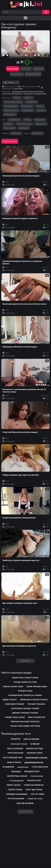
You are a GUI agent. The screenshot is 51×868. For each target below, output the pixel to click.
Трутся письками (16, 799)
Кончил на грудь (35, 748)
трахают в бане (25, 691)
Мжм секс (24, 128)
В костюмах (10, 128)
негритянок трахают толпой (25, 709)
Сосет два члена (34, 790)
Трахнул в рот (34, 780)
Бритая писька (11, 106)
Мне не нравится (22, 62)
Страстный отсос (40, 767)
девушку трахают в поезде (25, 713)
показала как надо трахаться (25, 722)
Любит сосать (14, 785)
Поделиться (38, 69)
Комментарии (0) (33, 74)
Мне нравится (18, 62)
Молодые (16, 771)
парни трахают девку (37, 687)
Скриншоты (26, 69)
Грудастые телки (35, 799)
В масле (35, 744)
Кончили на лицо (24, 124)
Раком (40, 106)
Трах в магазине (16, 753)
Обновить (25, 661)
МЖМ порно (10, 115)
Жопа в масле (14, 762)
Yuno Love (16, 133)
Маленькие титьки (19, 744)
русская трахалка (36, 704)
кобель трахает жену (13, 687)
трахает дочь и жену (15, 717)
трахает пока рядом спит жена (25, 726)
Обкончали (41, 124)
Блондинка (40, 120)
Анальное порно (35, 753)
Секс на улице (37, 794)
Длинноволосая (34, 762)
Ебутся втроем (25, 803)
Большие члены (11, 110)
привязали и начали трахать (34, 700)
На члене (9, 124)
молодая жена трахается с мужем (25, 695)
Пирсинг (41, 110)
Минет (17, 98)
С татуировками (16, 781)
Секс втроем (27, 106)
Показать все (25, 812)
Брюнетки (16, 739)
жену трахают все (37, 717)
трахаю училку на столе (25, 682)
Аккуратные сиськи (17, 776)
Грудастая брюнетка (34, 785)
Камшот (28, 98)
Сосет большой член (13, 758)
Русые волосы (37, 776)
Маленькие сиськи (37, 758)
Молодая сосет (32, 771)
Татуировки (27, 110)
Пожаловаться (17, 74)
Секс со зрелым (15, 748)
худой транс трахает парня (25, 678)
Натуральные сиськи (13, 102)
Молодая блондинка (17, 794)
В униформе (9, 767)
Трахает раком (15, 790)
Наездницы (31, 102)
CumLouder (37, 133)
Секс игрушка (32, 739)
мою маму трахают (15, 704)
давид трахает (10, 700)
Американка (23, 767)
